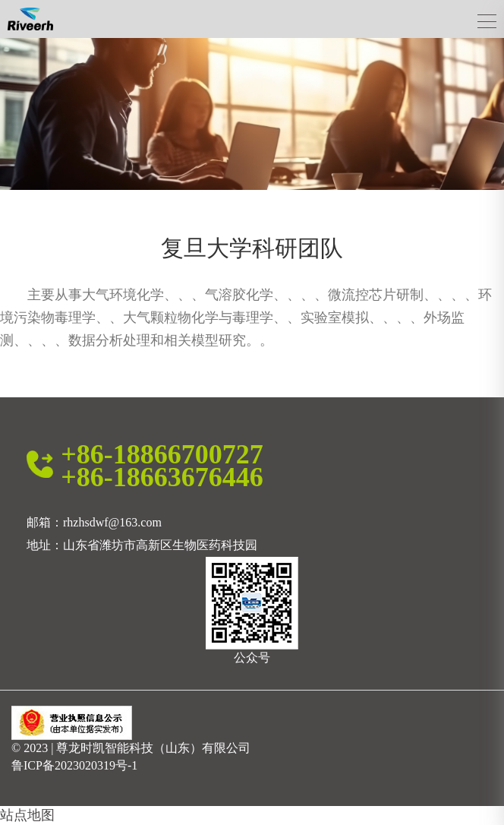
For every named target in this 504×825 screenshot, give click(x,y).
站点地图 (27, 815)
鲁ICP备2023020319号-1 (74, 765)
